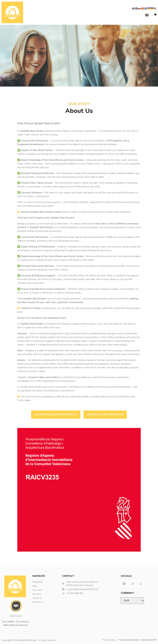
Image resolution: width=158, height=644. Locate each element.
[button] (147, 15)
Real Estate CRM (149, 640)
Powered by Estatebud (129, 640)
